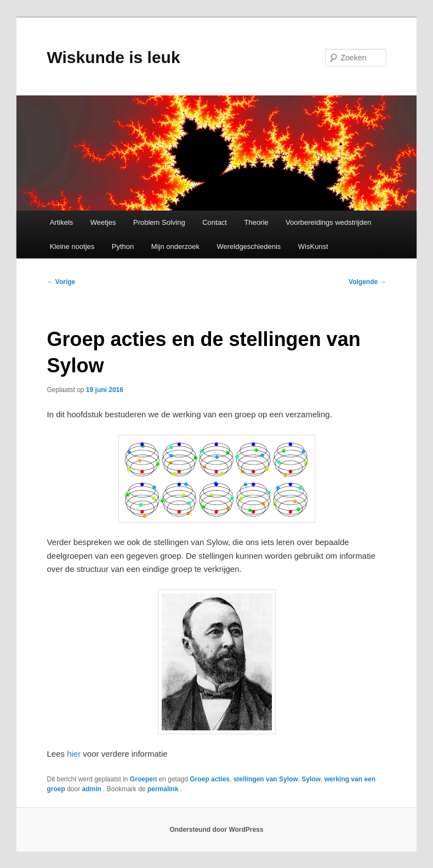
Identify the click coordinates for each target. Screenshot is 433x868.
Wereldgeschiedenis (249, 246)
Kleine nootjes (72, 246)
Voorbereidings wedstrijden (328, 222)
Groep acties (210, 779)
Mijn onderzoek (175, 246)
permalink (164, 789)
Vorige (61, 282)
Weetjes (103, 222)
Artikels (62, 222)
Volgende (367, 282)
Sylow (311, 779)
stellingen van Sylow (266, 779)
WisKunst (313, 246)
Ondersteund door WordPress (216, 830)
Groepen (143, 779)
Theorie (256, 222)
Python (123, 246)
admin (93, 789)
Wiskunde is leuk (113, 57)
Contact (215, 222)
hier (73, 754)
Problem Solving (159, 222)
